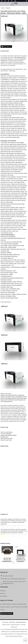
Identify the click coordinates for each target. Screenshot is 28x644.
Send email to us (7, 47)
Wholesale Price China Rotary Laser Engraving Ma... (21, 560)
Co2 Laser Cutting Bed (6, 434)
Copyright (6, 622)
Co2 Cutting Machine (19, 634)
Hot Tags (23, 625)
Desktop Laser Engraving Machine (9, 435)
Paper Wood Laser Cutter (6, 438)
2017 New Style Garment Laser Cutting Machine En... (7, 560)
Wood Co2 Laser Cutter (6, 440)
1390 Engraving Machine (20, 57)
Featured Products (15, 625)
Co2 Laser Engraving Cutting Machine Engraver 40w (14, 629)
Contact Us (3, 591)
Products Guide (6, 625)
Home (3, 8)
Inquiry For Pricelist (7, 614)
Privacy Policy (4, 596)
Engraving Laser (4, 437)
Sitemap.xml (14, 627)
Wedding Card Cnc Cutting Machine (10, 632)
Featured (8, 8)
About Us (3, 593)
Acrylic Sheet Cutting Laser (7, 59)
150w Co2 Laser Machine (6, 432)
